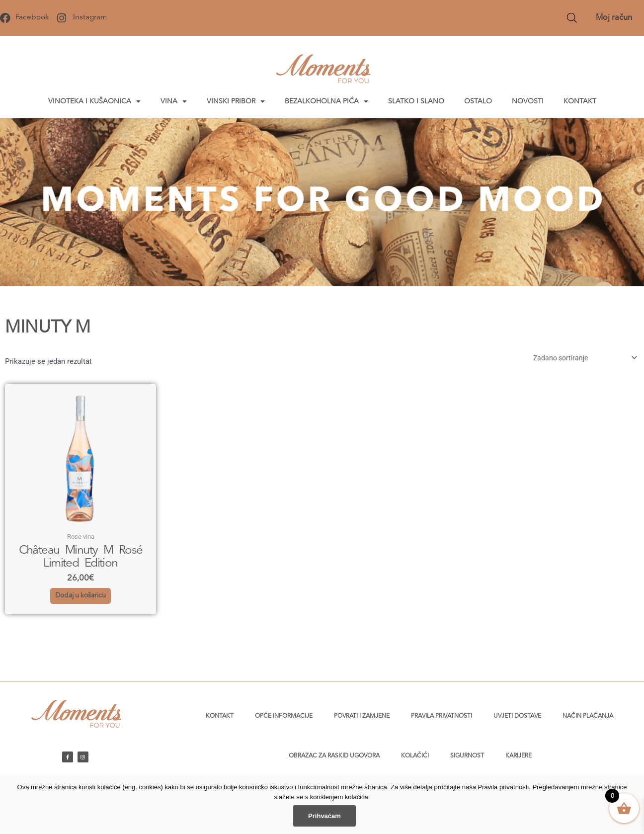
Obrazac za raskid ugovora (334, 756)
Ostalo (478, 101)
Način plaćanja (588, 716)
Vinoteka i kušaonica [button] (94, 101)
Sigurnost (467, 756)
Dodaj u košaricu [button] (81, 603)
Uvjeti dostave (517, 716)
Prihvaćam (324, 816)
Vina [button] (174, 101)
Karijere (519, 756)
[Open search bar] (572, 18)
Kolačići (415, 756)
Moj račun (614, 18)
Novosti (528, 101)
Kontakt (580, 101)
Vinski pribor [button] (236, 101)
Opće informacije (284, 716)
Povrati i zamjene (362, 716)
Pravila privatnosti (442, 716)
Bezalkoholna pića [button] (326, 101)
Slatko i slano (416, 101)
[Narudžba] (579, 359)
